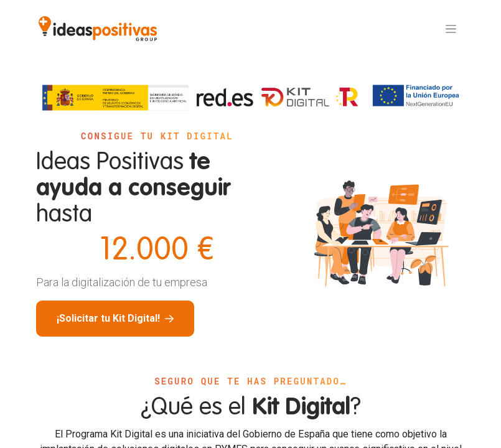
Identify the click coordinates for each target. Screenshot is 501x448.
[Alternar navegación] (451, 29)
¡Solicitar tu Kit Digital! (115, 318)
